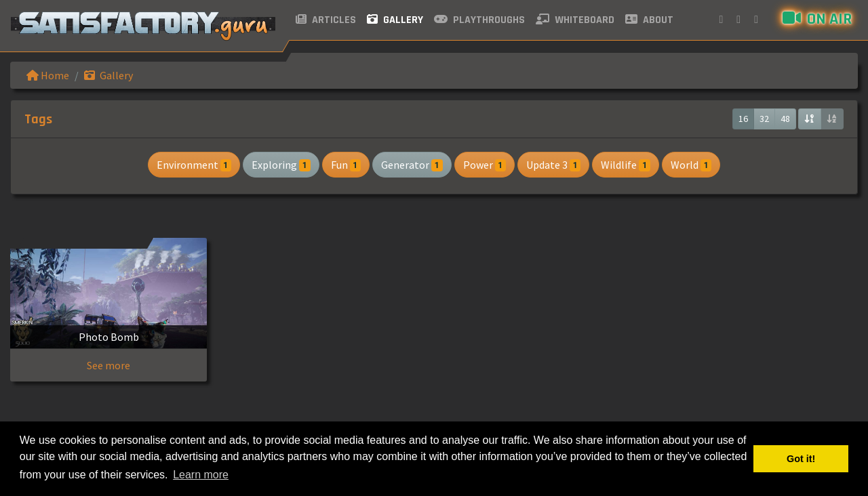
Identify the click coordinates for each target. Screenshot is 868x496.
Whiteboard (575, 20)
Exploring (281, 165)
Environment (194, 165)
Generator (412, 165)
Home (48, 75)
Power (485, 165)
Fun (346, 165)
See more (108, 365)
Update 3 (553, 165)
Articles (326, 20)
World (691, 165)
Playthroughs (479, 20)
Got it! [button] (801, 459)
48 (785, 119)
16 (743, 119)
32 (764, 119)
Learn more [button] (201, 475)
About (649, 20)
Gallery (395, 20)
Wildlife (625, 165)
